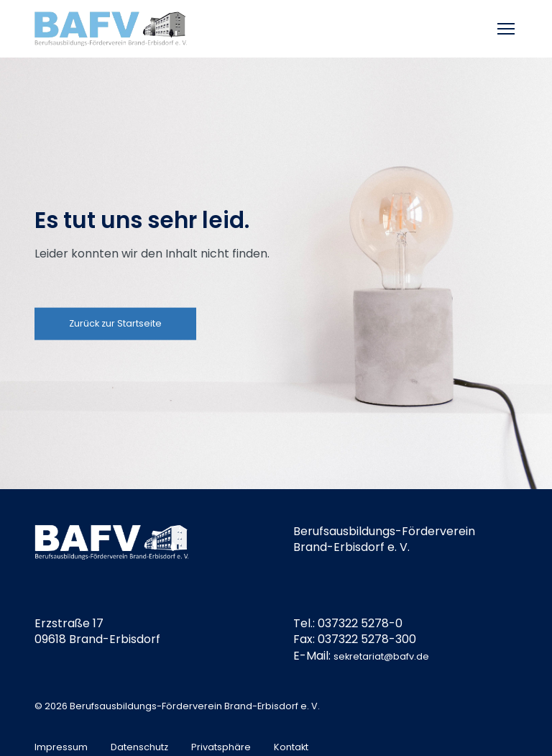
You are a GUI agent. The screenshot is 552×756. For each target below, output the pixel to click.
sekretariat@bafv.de (381, 656)
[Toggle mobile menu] (507, 29)
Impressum (61, 747)
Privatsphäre (221, 747)
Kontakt (291, 747)
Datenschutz (139, 747)
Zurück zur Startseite (115, 323)
